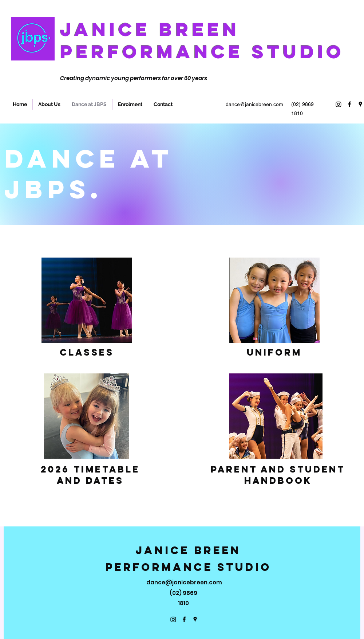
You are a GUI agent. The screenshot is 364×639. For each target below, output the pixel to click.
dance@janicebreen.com (254, 104)
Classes (87, 352)
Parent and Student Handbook (278, 475)
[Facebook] (349, 104)
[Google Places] (360, 104)
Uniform (274, 352)
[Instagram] (339, 104)
